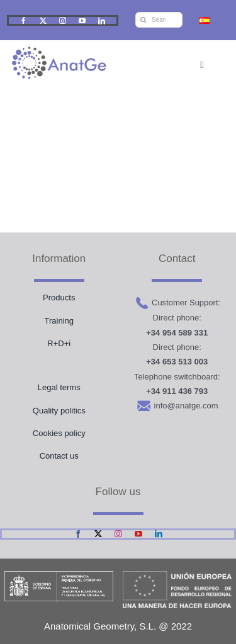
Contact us (59, 456)
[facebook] (24, 20)
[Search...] (159, 20)
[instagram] (63, 20)
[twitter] (43, 20)
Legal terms (59, 387)
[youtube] (82, 20)
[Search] (143, 20)
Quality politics (59, 411)
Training (59, 321)
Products (59, 297)
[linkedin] (102, 20)
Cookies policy (59, 433)
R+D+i (59, 343)
